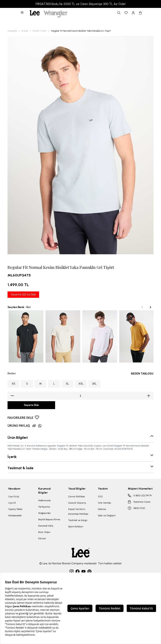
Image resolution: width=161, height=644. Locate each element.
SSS (100, 496)
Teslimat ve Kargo (78, 520)
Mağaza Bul (44, 513)
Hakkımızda (44, 500)
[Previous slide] (142, 307)
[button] (22, 13)
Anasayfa (12, 31)
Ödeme (102, 509)
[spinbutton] (80, 396)
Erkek (25, 31)
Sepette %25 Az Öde (23, 295)
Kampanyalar (15, 515)
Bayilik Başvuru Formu (49, 519)
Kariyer (42, 538)
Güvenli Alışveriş (77, 503)
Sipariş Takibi (15, 509)
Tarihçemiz (44, 507)
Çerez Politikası (77, 496)
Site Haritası (104, 503)
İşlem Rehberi (76, 527)
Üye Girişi (14, 496)
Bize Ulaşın (44, 532)
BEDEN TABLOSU (142, 374)
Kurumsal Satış (46, 526)
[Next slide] (150, 307)
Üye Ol (12, 503)
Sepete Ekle (31, 405)
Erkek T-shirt (40, 31)
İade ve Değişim (107, 515)
